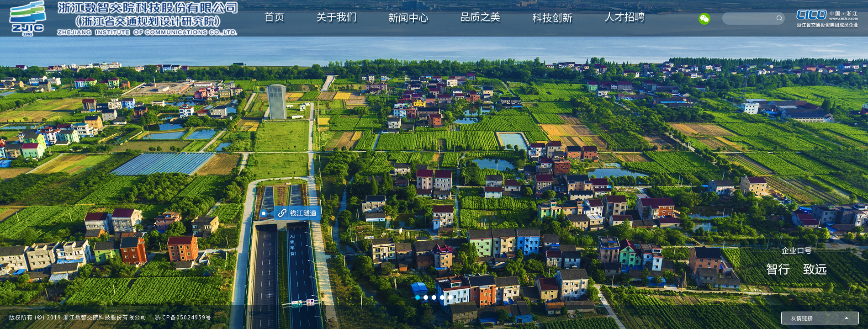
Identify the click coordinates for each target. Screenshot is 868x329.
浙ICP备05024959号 (183, 317)
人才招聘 (625, 17)
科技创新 (552, 18)
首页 (274, 17)
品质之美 (480, 17)
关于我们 (336, 17)
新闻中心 (408, 18)
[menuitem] (275, 18)
